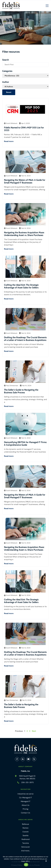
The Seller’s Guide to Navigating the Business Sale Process (21, 391)
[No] (46, 862)
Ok (26, 865)
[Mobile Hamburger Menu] (47, 6)
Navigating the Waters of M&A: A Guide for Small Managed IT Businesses (25, 181)
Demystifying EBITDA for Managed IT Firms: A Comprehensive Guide (25, 444)
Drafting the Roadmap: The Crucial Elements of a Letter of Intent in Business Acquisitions (25, 339)
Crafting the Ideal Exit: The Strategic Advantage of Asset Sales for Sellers (21, 286)
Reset (9, 92)
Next (34, 731)
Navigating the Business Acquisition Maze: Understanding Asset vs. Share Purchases (24, 234)
